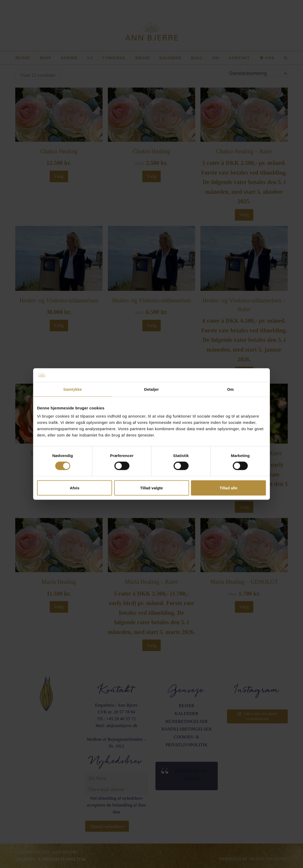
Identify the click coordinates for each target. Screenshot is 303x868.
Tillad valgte (151, 488)
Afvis (75, 488)
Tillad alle (228, 488)
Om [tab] (230, 389)
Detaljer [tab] (151, 389)
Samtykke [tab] (73, 389)
